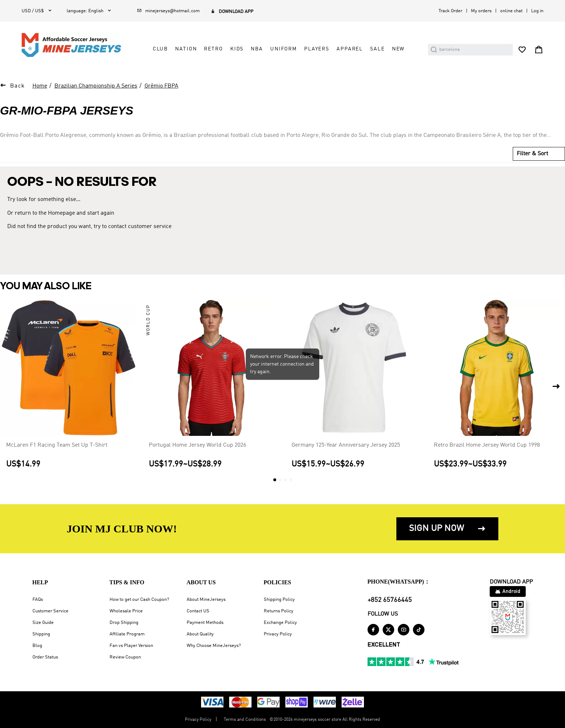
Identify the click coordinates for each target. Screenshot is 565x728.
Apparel (350, 49)
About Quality (200, 634)
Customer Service (50, 611)
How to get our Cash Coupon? (139, 600)
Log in (537, 11)
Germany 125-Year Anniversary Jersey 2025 (346, 445)
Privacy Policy (278, 634)
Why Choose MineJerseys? (214, 646)
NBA (257, 49)
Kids (237, 49)
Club (160, 49)
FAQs (38, 600)
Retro (213, 49)
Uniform (284, 49)
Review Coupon (125, 657)
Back (18, 86)
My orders (481, 11)
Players (317, 49)
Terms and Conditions (245, 720)
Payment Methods (205, 623)
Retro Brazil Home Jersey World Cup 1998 (487, 445)
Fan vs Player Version (131, 646)
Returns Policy (279, 611)
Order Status (45, 657)
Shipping (41, 634)
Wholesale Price (126, 611)
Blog (37, 646)
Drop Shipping (124, 623)
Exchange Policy (280, 623)
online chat (511, 11)
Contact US (198, 611)
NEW (399, 49)
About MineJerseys (206, 600)
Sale (377, 49)
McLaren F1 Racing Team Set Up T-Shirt (57, 445)
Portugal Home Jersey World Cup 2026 (197, 445)
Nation (186, 49)
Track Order (450, 11)
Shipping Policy (279, 600)
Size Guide (43, 623)
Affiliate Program (127, 634)
